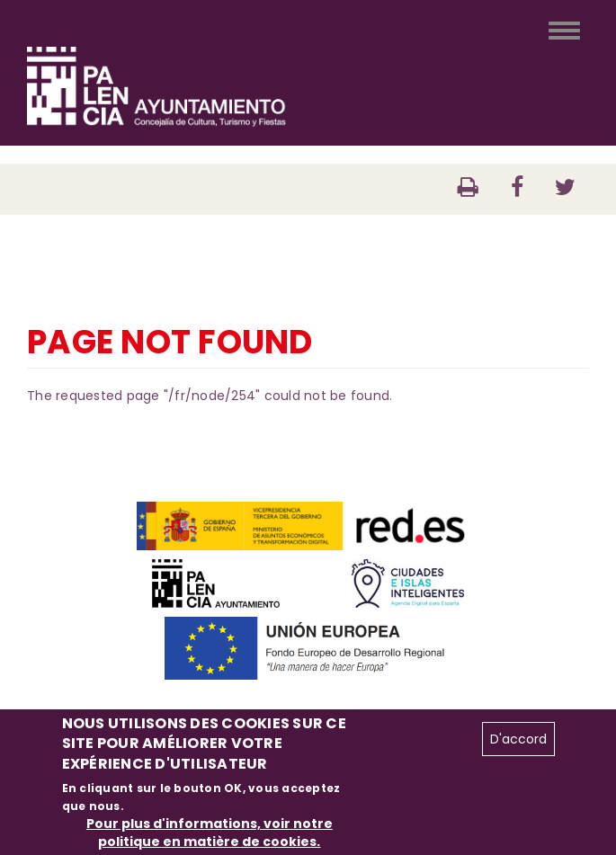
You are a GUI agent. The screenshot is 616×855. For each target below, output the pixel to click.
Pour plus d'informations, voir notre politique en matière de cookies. (210, 833)
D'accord (518, 739)
